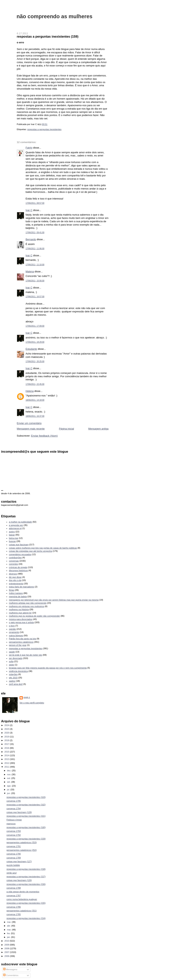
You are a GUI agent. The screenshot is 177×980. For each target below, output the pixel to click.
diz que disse (15, 577)
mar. (10, 930)
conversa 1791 (14, 846)
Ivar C (29, 210)
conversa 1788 (14, 888)
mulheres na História (19, 609)
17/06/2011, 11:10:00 (35, 265)
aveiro (12, 532)
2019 (7, 737)
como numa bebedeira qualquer (22, 899)
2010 (7, 941)
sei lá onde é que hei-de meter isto (26, 655)
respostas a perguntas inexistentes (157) (26, 877)
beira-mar (14, 538)
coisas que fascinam (19, 545)
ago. (10, 786)
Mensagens (10, 969)
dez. (9, 771)
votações (13, 674)
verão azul (11, 873)
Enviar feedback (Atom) (44, 436)
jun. (9, 793)
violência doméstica (18, 671)
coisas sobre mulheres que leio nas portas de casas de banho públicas (43, 548)
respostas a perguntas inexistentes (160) (26, 827)
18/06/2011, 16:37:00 (35, 416)
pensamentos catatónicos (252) (22, 850)
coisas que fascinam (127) (19, 861)
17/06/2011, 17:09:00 (35, 326)
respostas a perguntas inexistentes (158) (26, 869)
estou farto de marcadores (22, 587)
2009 (7, 945)
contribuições (15, 558)
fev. (9, 933)
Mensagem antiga (98, 429)
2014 (7, 755)
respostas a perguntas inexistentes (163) (26, 797)
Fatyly (29, 148)
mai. (9, 922)
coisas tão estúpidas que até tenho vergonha (31, 551)
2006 (7, 956)
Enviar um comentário (29, 423)
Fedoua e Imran (14, 820)
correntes (14, 564)
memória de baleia (18, 597)
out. (9, 778)
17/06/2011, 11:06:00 (35, 249)
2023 (7, 729)
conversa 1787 (14, 896)
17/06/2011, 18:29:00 (35, 342)
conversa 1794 (14, 809)
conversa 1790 (14, 854)
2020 (7, 733)
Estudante (31, 349)
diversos (13, 574)
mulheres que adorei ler (20, 613)
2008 (7, 948)
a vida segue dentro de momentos (23, 892)
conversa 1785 (14, 914)
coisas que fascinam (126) (19, 880)
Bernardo (31, 239)
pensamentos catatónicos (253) (22, 842)
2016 (7, 748)
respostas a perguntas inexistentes (44, 129)
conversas (14, 561)
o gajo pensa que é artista (21, 622)
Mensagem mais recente (31, 429)
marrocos (11, 824)
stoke (12, 665)
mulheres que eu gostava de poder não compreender (34, 616)
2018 (7, 740)
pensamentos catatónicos (21, 642)
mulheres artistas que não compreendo (28, 603)
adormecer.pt (15, 528)
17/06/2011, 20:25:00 (35, 361)
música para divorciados (21, 619)
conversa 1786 (14, 907)
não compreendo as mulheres (55, 16)
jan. (9, 937)
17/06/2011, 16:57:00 (35, 297)
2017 (7, 744)
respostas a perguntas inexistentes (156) (26, 884)
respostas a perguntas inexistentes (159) (48, 36)
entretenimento (16, 584)
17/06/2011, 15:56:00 (35, 281)
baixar (12, 535)
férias (12, 590)
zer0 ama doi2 (16, 684)
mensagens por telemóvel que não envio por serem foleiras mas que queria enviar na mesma (54, 600)
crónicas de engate (18, 567)
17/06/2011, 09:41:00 (35, 233)
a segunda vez (16, 525)
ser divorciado (16, 658)
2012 (7, 763)
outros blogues (16, 636)
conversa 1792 (14, 835)
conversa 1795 (14, 801)
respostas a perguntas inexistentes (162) (26, 805)
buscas (12, 541)
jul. (9, 790)
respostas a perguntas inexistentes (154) (26, 918)
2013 (7, 759)
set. (9, 782)
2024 (7, 725)
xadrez (12, 681)
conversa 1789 (14, 858)
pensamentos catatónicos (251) (22, 911)
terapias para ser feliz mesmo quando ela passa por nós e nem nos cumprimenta (48, 668)
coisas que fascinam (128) (19, 812)
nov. (9, 774)
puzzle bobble (13, 865)
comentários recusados (20, 554)
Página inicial (67, 429)
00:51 (45, 124)
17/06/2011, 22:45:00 (35, 384)
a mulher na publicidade (20, 522)
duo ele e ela (15, 580)
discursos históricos (18, 570)
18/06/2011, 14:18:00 (35, 400)
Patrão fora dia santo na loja (23, 639)
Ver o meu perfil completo (32, 703)
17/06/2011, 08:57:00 (35, 203)
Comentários (11, 975)
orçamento (14, 632)
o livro (12, 626)
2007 (7, 952)
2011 (7, 767)
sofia (11, 661)
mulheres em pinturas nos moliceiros (27, 606)
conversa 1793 (14, 831)
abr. (9, 926)
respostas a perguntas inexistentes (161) (26, 816)
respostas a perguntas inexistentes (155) (26, 903)
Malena (30, 272)
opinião (13, 629)
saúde (12, 652)
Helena (30, 391)
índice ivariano (16, 593)
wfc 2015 (13, 678)
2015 (7, 752)
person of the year (18, 645)
